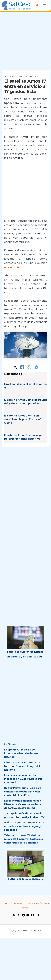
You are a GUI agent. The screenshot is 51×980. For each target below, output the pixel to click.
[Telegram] (36, 367)
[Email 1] (37, 915)
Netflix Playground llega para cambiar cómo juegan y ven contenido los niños (23, 792)
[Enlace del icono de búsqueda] (37, 5)
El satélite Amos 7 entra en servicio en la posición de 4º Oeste (23, 419)
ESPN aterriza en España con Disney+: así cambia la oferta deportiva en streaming (23, 804)
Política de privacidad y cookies (26, 903)
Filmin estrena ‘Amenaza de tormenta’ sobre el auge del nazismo (22, 766)
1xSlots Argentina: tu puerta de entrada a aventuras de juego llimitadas (24, 826)
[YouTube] (28, 915)
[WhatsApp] (29, 367)
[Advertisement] (26, 41)
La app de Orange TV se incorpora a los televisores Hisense (21, 753)
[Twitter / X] (15, 367)
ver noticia (12, 267)
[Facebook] (22, 367)
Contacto (6, 903)
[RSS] (33, 915)
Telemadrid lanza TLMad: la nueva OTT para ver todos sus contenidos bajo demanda (23, 839)
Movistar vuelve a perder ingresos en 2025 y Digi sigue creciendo (23, 779)
